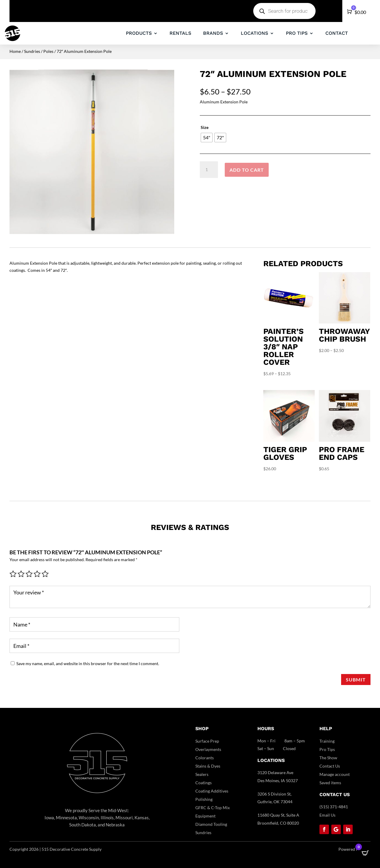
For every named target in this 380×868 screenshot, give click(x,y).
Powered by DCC (354, 849)
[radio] (207, 138)
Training (327, 741)
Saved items (330, 783)
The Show (328, 758)
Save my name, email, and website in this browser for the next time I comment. (88, 663)
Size (205, 127)
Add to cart (247, 170)
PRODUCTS (139, 33)
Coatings (204, 783)
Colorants (205, 758)
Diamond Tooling (211, 824)
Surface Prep (207, 741)
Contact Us (330, 766)
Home (15, 51)
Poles (48, 51)
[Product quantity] (209, 170)
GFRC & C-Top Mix (213, 808)
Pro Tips (327, 749)
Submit (356, 680)
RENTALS (180, 33)
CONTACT (337, 33)
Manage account (335, 774)
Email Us (327, 815)
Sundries (32, 51)
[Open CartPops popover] (365, 853)
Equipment (205, 816)
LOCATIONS (254, 33)
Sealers (202, 774)
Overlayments (208, 749)
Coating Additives (212, 791)
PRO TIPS (297, 33)
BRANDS (213, 33)
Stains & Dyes (208, 766)
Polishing (204, 799)
